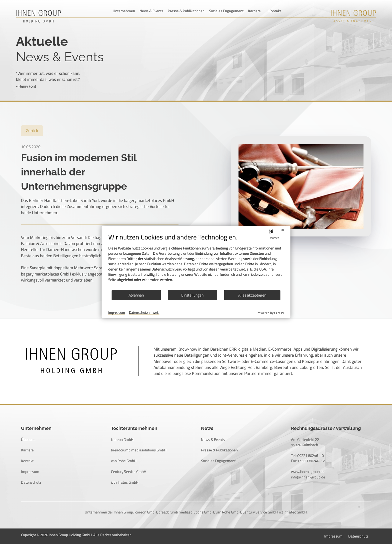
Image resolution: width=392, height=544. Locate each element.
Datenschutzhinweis (144, 313)
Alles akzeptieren (252, 295)
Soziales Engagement (226, 11)
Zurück (32, 131)
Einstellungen (192, 295)
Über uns (28, 440)
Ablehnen (136, 295)
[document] (196, 261)
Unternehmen (124, 11)
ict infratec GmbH (125, 482)
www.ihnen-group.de (308, 472)
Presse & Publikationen (186, 11)
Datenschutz (31, 482)
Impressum (30, 472)
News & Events (151, 11)
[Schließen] (283, 230)
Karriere (254, 11)
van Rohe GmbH (124, 461)
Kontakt (275, 11)
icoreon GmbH (122, 440)
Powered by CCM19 (270, 313)
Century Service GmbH (129, 472)
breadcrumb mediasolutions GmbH (139, 450)
